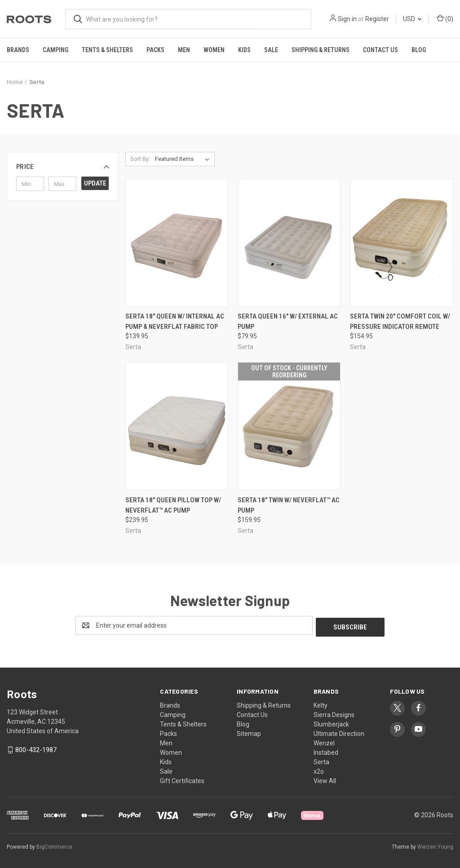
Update (95, 183)
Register (377, 19)
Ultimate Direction (339, 732)
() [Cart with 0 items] (445, 18)
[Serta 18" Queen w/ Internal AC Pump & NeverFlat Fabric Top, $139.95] (177, 243)
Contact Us (380, 50)
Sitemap (249, 732)
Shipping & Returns (321, 50)
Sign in (347, 19)
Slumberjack (331, 722)
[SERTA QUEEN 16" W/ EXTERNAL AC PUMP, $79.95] (289, 243)
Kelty (321, 704)
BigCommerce (54, 845)
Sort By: (140, 159)
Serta (321, 760)
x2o (319, 770)
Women (214, 50)
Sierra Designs (334, 713)
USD (412, 19)
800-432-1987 (36, 748)
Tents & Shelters (107, 50)
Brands (18, 50)
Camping (55, 50)
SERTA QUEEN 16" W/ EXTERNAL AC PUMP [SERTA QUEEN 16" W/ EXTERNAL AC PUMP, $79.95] (288, 321)
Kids (244, 50)
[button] (63, 167)
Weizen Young (435, 845)
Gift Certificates (182, 779)
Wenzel (324, 741)
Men (184, 50)
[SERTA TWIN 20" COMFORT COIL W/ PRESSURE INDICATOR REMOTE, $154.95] (401, 243)
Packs (155, 50)
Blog (419, 50)
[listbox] (184, 159)
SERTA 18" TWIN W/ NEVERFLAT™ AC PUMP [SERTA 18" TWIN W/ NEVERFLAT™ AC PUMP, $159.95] (289, 505)
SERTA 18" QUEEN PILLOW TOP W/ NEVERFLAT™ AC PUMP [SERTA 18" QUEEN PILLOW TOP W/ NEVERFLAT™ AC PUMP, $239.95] (173, 505)
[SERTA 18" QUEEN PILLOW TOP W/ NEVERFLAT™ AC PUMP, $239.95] (177, 426)
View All (325, 779)
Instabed (326, 751)
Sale (271, 50)
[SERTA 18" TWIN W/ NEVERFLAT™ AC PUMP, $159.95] (289, 426)
